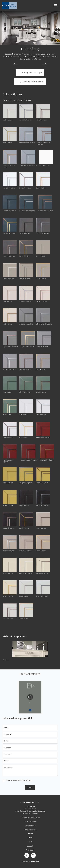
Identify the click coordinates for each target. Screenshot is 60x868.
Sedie (30, 838)
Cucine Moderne (30, 822)
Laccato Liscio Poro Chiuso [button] (17, 101)
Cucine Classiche (30, 826)
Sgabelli (30, 846)
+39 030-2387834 (31, 813)
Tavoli (30, 842)
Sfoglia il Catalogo (30, 73)
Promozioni (30, 850)
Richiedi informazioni (30, 82)
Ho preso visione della (19, 780)
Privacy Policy (26, 780)
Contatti (30, 834)
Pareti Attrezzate (30, 830)
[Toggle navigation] (55, 6)
